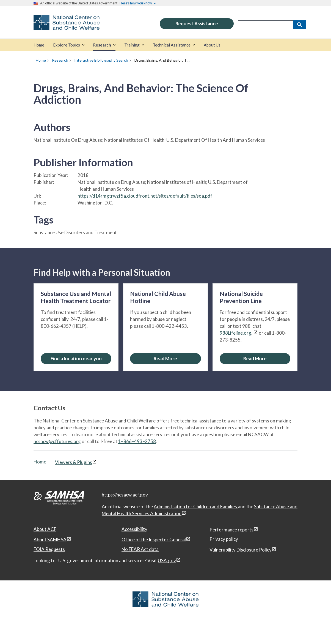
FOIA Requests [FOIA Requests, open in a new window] (49, 549)
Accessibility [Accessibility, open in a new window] (134, 529)
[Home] (39, 45)
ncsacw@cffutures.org (57, 441)
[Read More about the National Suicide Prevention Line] (255, 358)
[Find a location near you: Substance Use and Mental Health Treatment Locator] (76, 358)
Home (40, 462)
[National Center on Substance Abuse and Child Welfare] (67, 27)
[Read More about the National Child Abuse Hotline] (165, 358)
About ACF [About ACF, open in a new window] (45, 529)
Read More (165, 358)
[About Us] (212, 45)
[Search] (300, 25)
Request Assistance (197, 24)
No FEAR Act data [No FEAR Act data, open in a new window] (140, 549)
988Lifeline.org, (236, 333)
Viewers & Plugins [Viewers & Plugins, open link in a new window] (74, 462)
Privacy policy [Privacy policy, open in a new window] (224, 539)
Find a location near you (76, 358)
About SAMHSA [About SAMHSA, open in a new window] (50, 540)
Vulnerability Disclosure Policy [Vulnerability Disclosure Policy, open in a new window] (241, 550)
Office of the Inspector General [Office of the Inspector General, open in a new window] (154, 540)
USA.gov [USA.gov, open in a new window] (167, 560)
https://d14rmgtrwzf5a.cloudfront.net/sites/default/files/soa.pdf (145, 196)
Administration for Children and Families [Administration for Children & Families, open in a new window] (196, 507)
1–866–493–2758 (137, 441)
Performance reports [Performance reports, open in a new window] (231, 530)
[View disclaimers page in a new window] (256, 333)
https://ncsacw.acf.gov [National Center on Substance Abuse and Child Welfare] (125, 495)
